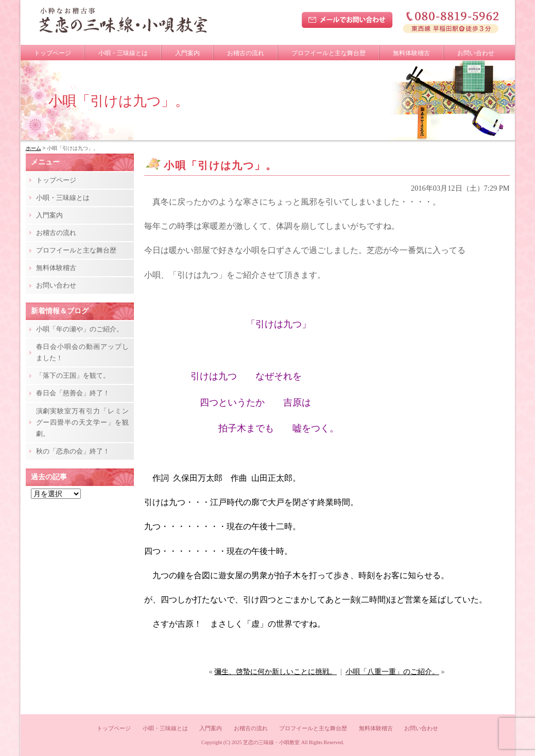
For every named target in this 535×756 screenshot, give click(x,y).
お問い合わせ (476, 53)
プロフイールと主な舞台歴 (329, 53)
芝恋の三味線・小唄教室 (271, 742)
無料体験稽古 (411, 53)
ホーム (33, 148)
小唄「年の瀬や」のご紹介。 (80, 329)
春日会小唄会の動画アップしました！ (82, 352)
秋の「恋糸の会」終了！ (73, 451)
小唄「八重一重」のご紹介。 (392, 672)
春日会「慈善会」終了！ (73, 393)
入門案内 (187, 53)
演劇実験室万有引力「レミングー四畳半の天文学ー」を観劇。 (82, 422)
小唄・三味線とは (123, 53)
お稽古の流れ (246, 53)
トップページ (53, 53)
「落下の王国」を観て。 (73, 375)
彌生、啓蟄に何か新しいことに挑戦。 (275, 672)
